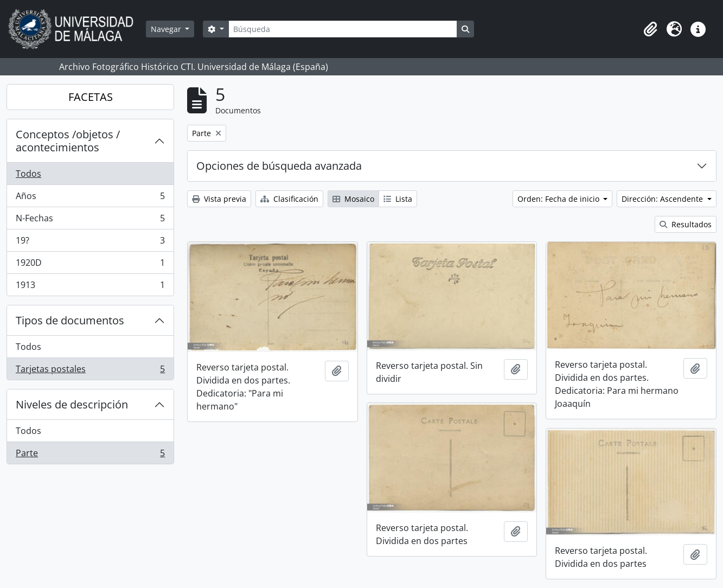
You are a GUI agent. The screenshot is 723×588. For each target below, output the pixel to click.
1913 (90, 287)
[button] (650, 29)
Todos (28, 174)
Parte (90, 455)
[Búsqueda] (343, 29)
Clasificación (289, 199)
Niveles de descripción (72, 404)
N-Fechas (90, 220)
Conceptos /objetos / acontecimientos (68, 141)
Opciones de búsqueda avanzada (279, 166)
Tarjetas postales (90, 371)
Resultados (686, 224)
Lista (398, 199)
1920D (90, 265)
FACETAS (91, 97)
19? (90, 243)
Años (90, 198)
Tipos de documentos (70, 320)
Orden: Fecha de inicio (559, 199)
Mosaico (353, 199)
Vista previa (219, 199)
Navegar (167, 29)
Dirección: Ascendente (663, 199)
